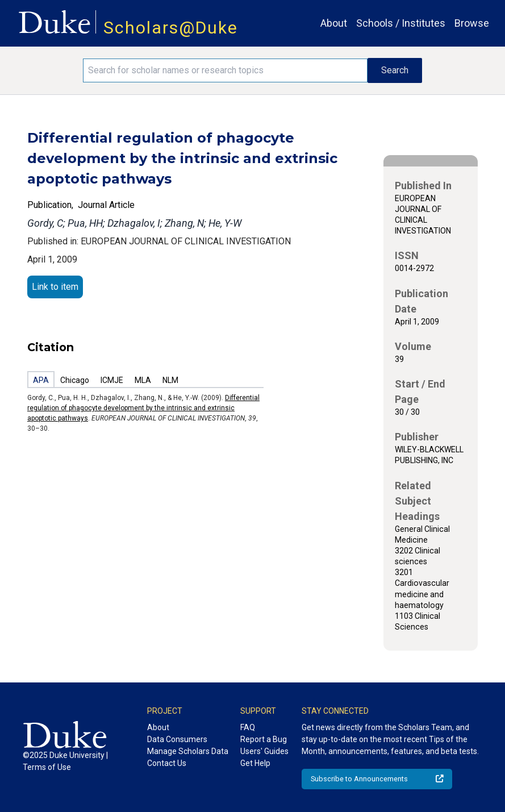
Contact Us (167, 763)
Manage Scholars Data (188, 751)
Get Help (255, 763)
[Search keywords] (225, 70)
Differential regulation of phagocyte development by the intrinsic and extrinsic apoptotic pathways (143, 408)
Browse (472, 23)
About (334, 23)
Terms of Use (47, 767)
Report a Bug (264, 739)
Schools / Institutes (401, 23)
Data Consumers (177, 739)
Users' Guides (264, 751)
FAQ (248, 727)
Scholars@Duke (171, 28)
